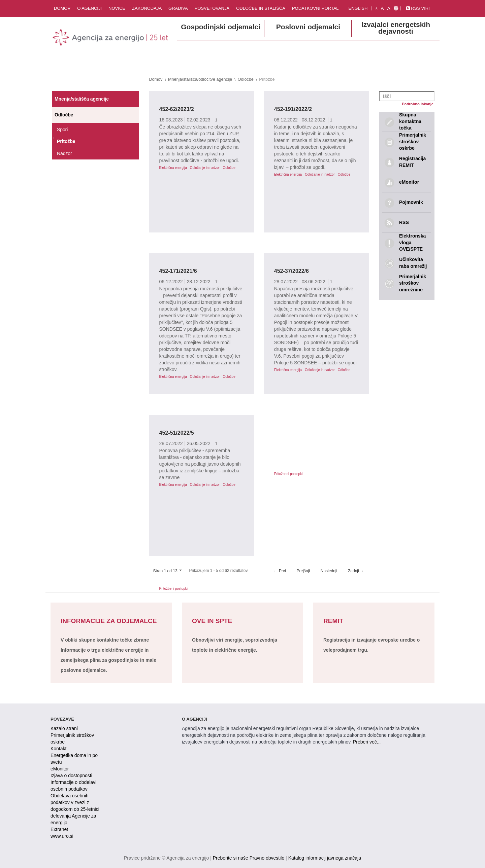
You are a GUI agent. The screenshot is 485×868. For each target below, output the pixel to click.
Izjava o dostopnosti (71, 775)
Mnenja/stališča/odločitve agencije (200, 79)
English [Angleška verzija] (358, 8)
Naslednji (329, 571)
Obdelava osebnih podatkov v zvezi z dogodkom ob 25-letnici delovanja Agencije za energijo (75, 809)
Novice (117, 8)
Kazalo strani (64, 728)
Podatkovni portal (315, 8)
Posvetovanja (212, 8)
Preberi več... (367, 742)
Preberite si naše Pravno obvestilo (249, 858)
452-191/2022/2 (293, 109)
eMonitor (60, 769)
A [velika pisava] (389, 8)
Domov (62, 8)
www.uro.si (62, 836)
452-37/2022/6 (292, 271)
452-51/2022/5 (177, 433)
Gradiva (178, 8)
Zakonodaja (147, 8)
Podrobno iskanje (418, 104)
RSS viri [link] (418, 8)
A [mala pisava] (377, 8)
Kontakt (58, 749)
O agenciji (89, 8)
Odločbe (246, 79)
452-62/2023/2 (177, 109)
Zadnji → (356, 571)
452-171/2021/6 (178, 271)
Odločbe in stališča (261, 8)
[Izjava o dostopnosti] (396, 8)
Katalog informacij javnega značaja (325, 858)
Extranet (59, 829)
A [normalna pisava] (382, 8)
